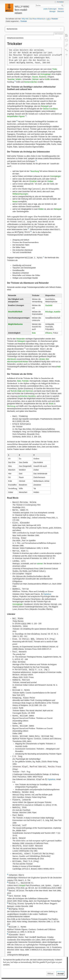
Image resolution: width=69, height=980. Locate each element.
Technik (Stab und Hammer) (22, 391)
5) (28, 229)
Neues (15, 201)
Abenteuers (12, 359)
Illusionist (43, 77)
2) (26, 116)
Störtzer (35, 79)
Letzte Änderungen (50, 9)
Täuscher (11, 79)
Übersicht (61, 11)
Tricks (55, 69)
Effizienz (49, 333)
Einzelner (33, 181)
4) (36, 161)
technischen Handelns (27, 396)
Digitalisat (47, 594)
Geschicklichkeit (15, 312)
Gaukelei (49, 305)
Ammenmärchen (31, 82)
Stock (51, 404)
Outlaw (50, 181)
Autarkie (57, 312)
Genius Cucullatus (50, 109)
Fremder (25, 381)
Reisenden (21, 339)
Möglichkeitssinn (15, 324)
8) (25, 348)
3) (17, 121)
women (40, 564)
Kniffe (47, 79)
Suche (63, 6)
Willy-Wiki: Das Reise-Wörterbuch (33, 19)
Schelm (18, 79)
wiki (48, 19)
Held (59, 367)
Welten (41, 209)
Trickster (55, 19)
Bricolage (49, 312)
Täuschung (34, 171)
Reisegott (45, 106)
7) (44, 257)
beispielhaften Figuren (16, 116)
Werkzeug (11, 406)
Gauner (35, 77)
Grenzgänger (46, 74)
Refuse (50, 974)
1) (15, 81)
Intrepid (22, 885)
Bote (34, 333)
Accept (61, 974)
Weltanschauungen (20, 194)
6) (31, 232)
